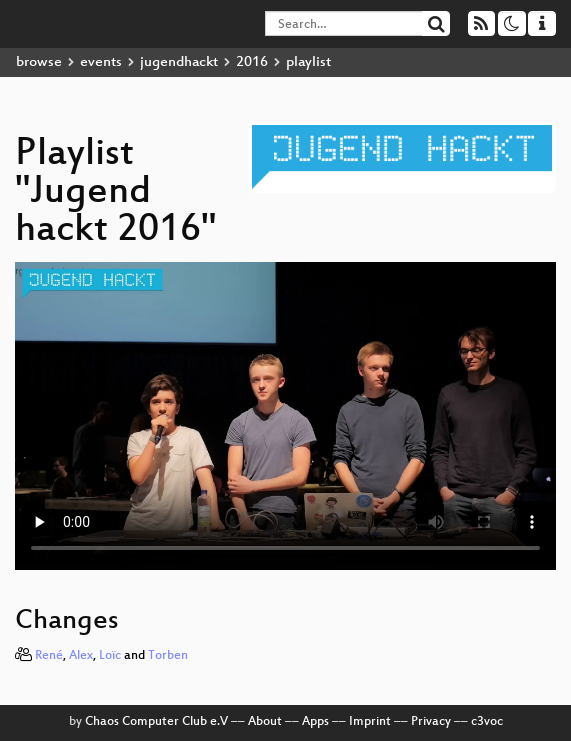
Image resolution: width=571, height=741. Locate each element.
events (101, 62)
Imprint (370, 722)
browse (39, 62)
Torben (168, 656)
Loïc (110, 656)
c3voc (487, 722)
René (49, 656)
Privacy (431, 722)
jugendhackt (179, 62)
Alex (81, 656)
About (265, 722)
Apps (315, 722)
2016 (252, 62)
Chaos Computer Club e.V (156, 722)
